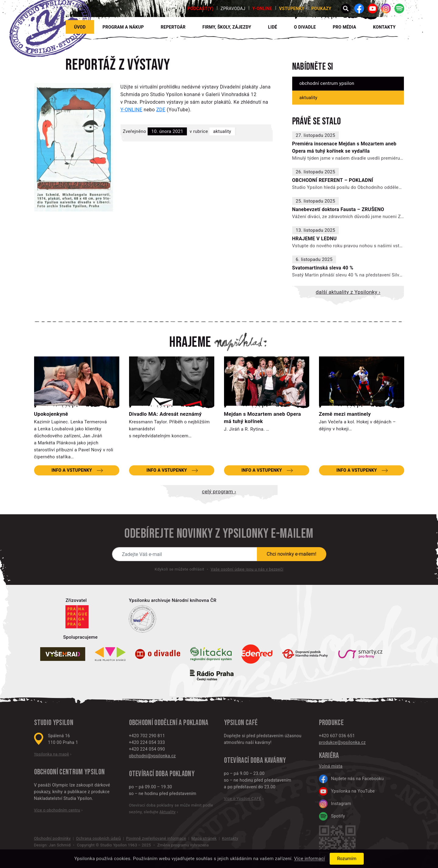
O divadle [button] (305, 27)
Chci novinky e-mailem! (292, 554)
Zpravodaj (233, 9)
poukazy (321, 9)
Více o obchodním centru (57, 810)
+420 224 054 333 (147, 742)
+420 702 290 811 (147, 736)
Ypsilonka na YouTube (347, 791)
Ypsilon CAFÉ (241, 723)
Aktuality (222, 131)
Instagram (335, 804)
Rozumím (347, 859)
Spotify (332, 816)
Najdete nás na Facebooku (351, 779)
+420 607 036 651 (337, 736)
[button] (346, 9)
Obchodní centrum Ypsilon (327, 83)
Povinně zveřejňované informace (156, 838)
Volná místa (331, 766)
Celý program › (219, 491)
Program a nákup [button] (123, 27)
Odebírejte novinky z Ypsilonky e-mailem (219, 534)
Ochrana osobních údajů (98, 838)
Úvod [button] (80, 27)
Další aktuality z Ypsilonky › (348, 292)
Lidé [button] (273, 27)
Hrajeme (190, 342)
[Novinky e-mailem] (185, 554)
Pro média (344, 27)
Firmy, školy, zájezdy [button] (227, 27)
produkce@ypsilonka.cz (342, 742)
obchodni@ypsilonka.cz (152, 756)
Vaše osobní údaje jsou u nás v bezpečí (247, 569)
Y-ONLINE (262, 9)
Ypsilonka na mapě (52, 754)
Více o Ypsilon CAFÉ (243, 799)
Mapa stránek (204, 838)
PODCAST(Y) (201, 9)
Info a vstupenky (72, 470)
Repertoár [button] (173, 27)
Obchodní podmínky (53, 838)
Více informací (309, 859)
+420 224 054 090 (147, 749)
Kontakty (384, 27)
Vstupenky (292, 9)
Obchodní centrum (59, 772)
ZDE (161, 110)
